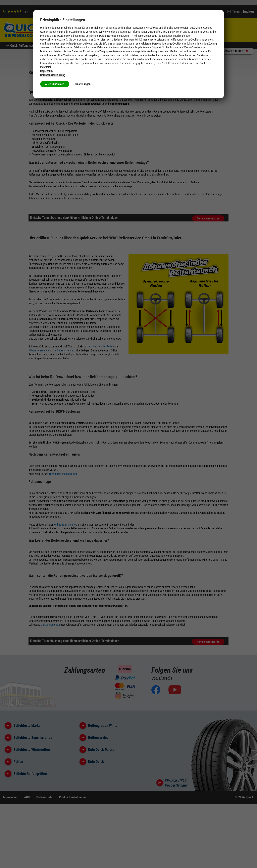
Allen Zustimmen (55, 84)
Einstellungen (84, 84)
